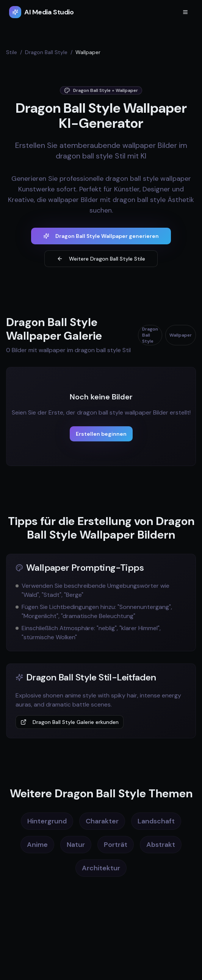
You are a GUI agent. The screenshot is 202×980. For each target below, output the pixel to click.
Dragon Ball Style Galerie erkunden (70, 722)
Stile (12, 52)
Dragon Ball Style (46, 52)
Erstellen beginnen (101, 434)
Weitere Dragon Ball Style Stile (101, 259)
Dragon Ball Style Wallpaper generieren (101, 236)
